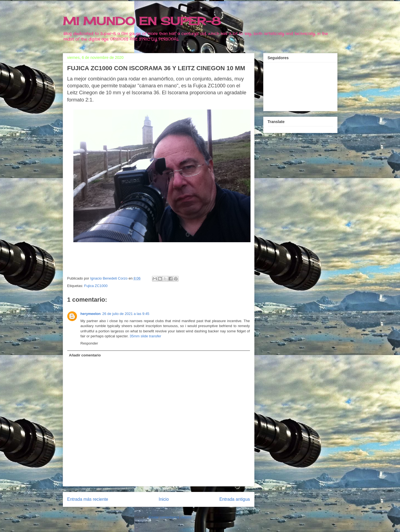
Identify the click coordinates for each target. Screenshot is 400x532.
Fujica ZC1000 (96, 286)
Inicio (164, 499)
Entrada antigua (234, 499)
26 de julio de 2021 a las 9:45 (126, 314)
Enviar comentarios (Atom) (170, 517)
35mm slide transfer (145, 336)
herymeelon (91, 314)
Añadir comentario (85, 355)
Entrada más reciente (88, 499)
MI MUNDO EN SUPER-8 (142, 21)
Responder (89, 343)
